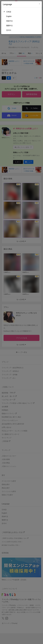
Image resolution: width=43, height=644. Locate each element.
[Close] (40, 4)
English (9, 16)
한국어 (9, 30)
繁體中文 (10, 26)
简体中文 (10, 21)
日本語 (9, 12)
